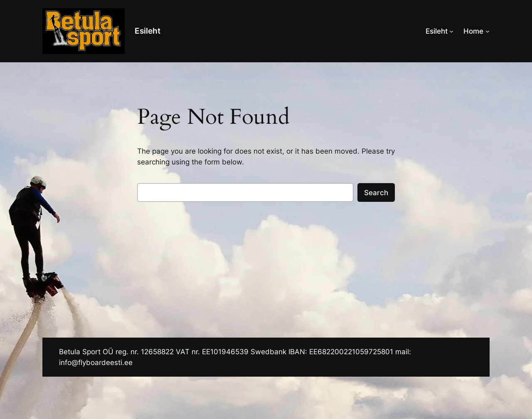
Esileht (148, 31)
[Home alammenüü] (488, 31)
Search (376, 193)
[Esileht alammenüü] (451, 31)
